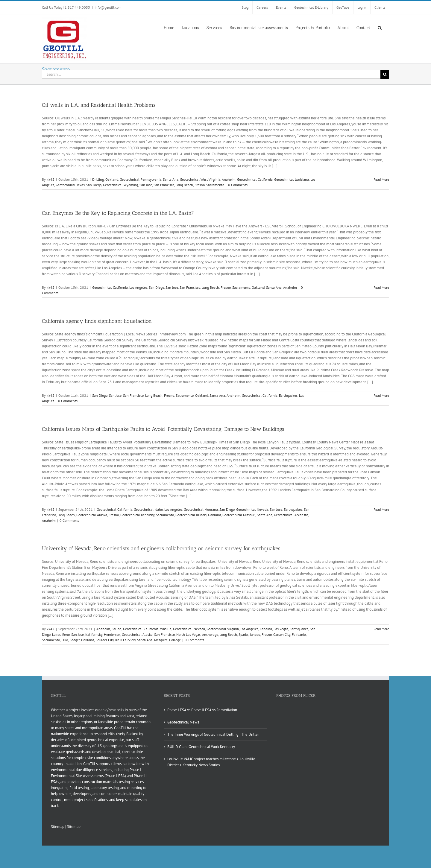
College (175, 640)
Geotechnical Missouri (239, 515)
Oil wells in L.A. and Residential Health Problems (99, 105)
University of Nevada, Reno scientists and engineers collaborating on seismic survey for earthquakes (161, 548)
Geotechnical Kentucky (137, 515)
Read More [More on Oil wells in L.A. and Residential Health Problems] (381, 179)
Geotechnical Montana (201, 509)
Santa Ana (171, 179)
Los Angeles (138, 287)
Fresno (200, 185)
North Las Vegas (188, 634)
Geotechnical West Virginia (200, 179)
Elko (65, 640)
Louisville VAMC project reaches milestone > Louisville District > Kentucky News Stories (211, 762)
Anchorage (210, 634)
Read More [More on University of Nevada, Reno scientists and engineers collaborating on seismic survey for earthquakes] (381, 629)
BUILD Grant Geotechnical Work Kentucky (201, 747)
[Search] (385, 74)
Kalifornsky (94, 634)
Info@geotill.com (108, 7)
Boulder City (105, 640)
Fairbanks (299, 634)
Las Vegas (281, 629)
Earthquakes (288, 395)
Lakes (56, 634)
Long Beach (184, 185)
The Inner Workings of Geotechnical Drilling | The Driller (213, 734)
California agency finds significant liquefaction (97, 321)
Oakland (112, 179)
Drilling (98, 179)
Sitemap (58, 827)
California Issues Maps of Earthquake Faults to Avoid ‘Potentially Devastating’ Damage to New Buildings (163, 429)
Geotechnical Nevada (252, 509)
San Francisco (164, 185)
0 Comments (238, 185)
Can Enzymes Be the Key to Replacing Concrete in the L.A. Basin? (118, 213)
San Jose (146, 185)
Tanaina (266, 629)
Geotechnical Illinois (191, 515)
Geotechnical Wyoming (120, 185)
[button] (380, 27)
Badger (75, 640)
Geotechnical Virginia (223, 629)
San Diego (94, 185)
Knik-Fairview (125, 640)
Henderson (112, 634)
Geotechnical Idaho (148, 509)
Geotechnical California (255, 179)
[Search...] (211, 74)
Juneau (255, 634)
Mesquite (161, 640)
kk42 (51, 179)
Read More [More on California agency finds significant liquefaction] (381, 395)
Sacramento (215, 185)
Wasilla (166, 629)
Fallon (117, 629)
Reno (66, 634)
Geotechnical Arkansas (291, 515)
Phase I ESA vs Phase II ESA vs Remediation (202, 710)
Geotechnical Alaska (92, 515)
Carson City (282, 634)
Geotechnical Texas (70, 185)
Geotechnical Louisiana (292, 179)
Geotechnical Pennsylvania (141, 179)
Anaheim (229, 179)
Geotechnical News (183, 722)
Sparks (243, 634)
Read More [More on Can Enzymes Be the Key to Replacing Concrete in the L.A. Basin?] (381, 287)
